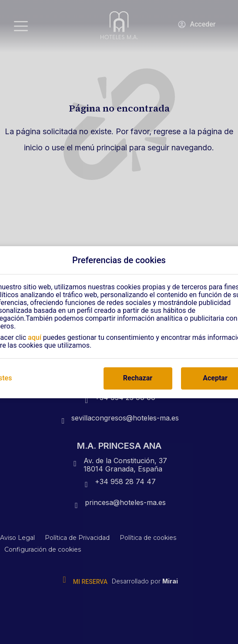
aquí (35, 337)
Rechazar (138, 378)
